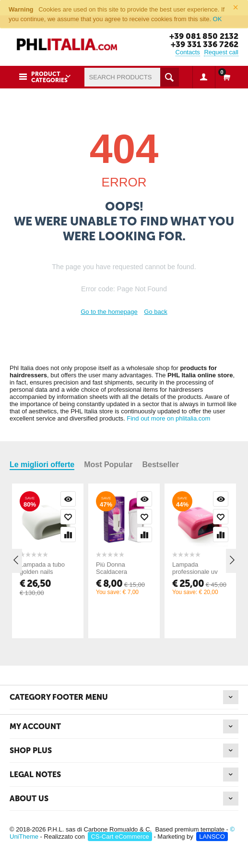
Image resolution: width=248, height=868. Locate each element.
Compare (68, 534)
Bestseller (160, 465)
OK (218, 19)
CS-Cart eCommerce (120, 837)
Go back (155, 312)
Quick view (68, 499)
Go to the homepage (109, 312)
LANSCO (212, 837)
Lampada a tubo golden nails (42, 568)
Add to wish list (68, 517)
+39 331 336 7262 (205, 44)
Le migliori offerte (42, 465)
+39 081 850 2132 (204, 36)
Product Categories (49, 77)
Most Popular (108, 465)
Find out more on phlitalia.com (168, 418)
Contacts (188, 52)
